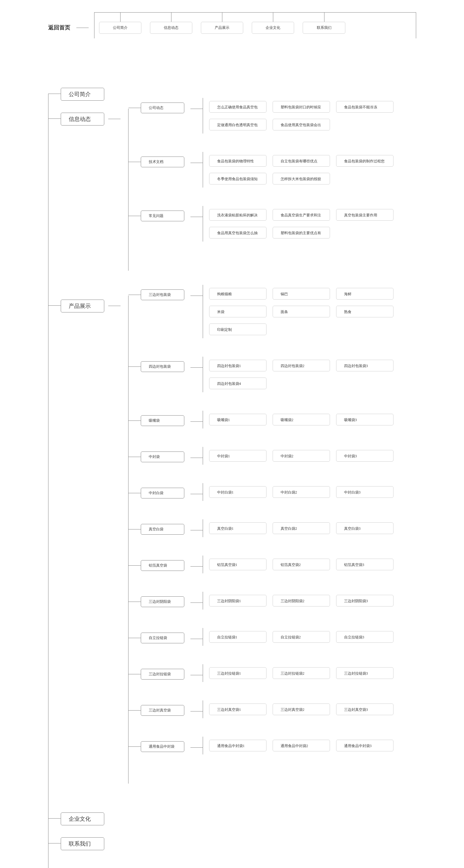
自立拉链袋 (158, 638)
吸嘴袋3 (351, 420)
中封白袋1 (225, 492)
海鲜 (348, 294)
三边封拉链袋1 (229, 673)
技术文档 (156, 162)
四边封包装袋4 (229, 384)
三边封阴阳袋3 (356, 601)
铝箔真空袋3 (354, 565)
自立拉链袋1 (227, 637)
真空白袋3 (352, 529)
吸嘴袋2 (287, 420)
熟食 (348, 312)
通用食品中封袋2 (294, 746)
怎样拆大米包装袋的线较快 (301, 181)
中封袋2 (287, 456)
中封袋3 (351, 456)
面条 (284, 312)
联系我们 (324, 28)
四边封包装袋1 (229, 366)
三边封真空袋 (160, 710)
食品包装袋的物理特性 (236, 161)
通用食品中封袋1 (231, 746)
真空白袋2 (289, 529)
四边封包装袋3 (356, 366)
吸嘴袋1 (224, 420)
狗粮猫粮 (224, 294)
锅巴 (284, 294)
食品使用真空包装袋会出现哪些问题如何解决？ (301, 127)
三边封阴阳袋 (160, 602)
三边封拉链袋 (160, 674)
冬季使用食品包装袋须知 (237, 179)
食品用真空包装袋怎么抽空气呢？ (237, 235)
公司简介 (120, 28)
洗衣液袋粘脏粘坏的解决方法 (237, 217)
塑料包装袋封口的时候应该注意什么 (301, 109)
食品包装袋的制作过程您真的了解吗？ (364, 163)
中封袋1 (224, 456)
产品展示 (222, 28)
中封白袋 (156, 493)
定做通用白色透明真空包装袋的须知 (237, 127)
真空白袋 (156, 529)
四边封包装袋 (160, 366)
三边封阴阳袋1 (229, 601)
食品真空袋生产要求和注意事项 (301, 217)
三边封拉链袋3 (356, 673)
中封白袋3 (352, 492)
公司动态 (156, 108)
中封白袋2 (289, 492)
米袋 (221, 312)
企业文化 (273, 28)
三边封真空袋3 (356, 710)
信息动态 (171, 28)
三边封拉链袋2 (293, 673)
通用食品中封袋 (162, 746)
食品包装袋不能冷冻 (361, 107)
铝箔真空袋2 (291, 565)
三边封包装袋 (160, 295)
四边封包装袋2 (293, 366)
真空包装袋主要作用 (361, 215)
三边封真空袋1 (229, 710)
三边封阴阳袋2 (293, 601)
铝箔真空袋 (158, 565)
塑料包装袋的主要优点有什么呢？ (301, 235)
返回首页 (59, 28)
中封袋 (154, 457)
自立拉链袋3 (354, 637)
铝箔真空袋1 (227, 565)
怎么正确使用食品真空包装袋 (237, 109)
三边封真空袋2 (293, 710)
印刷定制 (224, 330)
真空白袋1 (225, 529)
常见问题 (156, 216)
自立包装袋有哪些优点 (299, 161)
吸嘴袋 (154, 420)
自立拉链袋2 (291, 637)
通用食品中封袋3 (358, 746)
